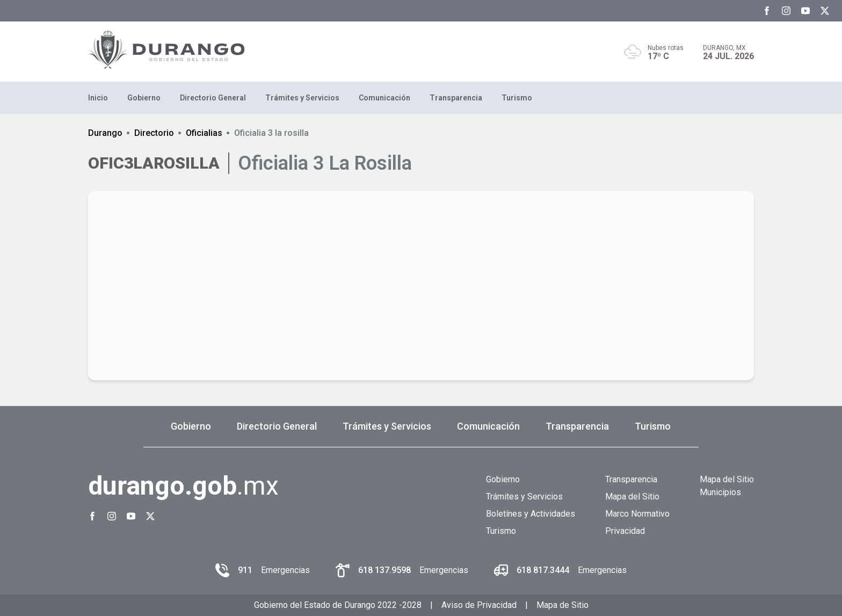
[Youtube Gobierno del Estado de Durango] (805, 11)
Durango (105, 133)
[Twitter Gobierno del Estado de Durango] (825, 11)
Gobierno (144, 98)
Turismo (517, 98)
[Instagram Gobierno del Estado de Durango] (786, 11)
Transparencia (456, 98)
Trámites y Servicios (302, 98)
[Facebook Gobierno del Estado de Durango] (767, 11)
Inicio (98, 98)
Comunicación (384, 98)
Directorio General (213, 98)
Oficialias (204, 133)
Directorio (154, 133)
